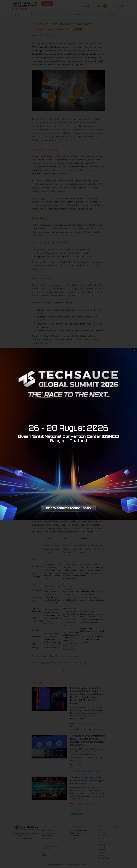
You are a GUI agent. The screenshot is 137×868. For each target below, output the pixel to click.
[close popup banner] (134, 351)
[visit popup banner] (68, 434)
